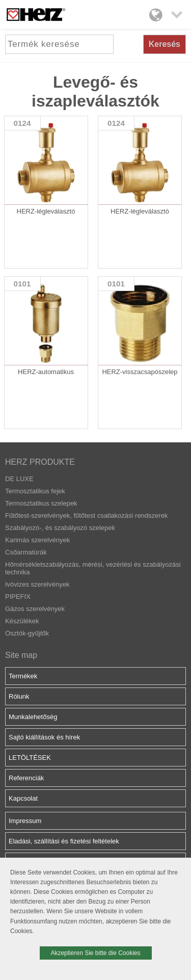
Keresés (165, 44)
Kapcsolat (23, 798)
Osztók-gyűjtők (27, 633)
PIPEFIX (18, 597)
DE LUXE (19, 479)
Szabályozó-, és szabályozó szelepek (60, 528)
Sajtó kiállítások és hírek (44, 737)
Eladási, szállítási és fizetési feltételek (64, 841)
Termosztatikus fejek (35, 491)
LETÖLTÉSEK (30, 758)
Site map (21, 655)
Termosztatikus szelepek (41, 503)
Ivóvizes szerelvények (37, 584)
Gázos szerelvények (35, 609)
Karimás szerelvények (37, 540)
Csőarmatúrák (26, 552)
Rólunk (19, 696)
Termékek (23, 676)
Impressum (25, 821)
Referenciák (26, 778)
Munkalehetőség (33, 717)
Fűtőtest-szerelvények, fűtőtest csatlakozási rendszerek (86, 515)
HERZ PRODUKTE (40, 462)
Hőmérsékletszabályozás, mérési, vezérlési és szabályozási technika (93, 568)
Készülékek (22, 621)
